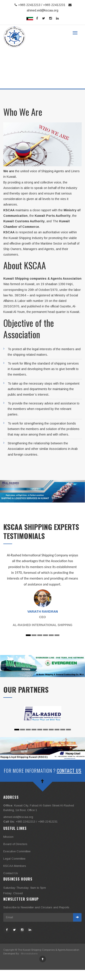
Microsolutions (29, 954)
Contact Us (69, 771)
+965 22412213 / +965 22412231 (39, 5)
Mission (8, 837)
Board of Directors (15, 844)
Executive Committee (17, 851)
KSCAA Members (15, 866)
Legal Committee (14, 859)
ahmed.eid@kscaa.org (18, 817)
